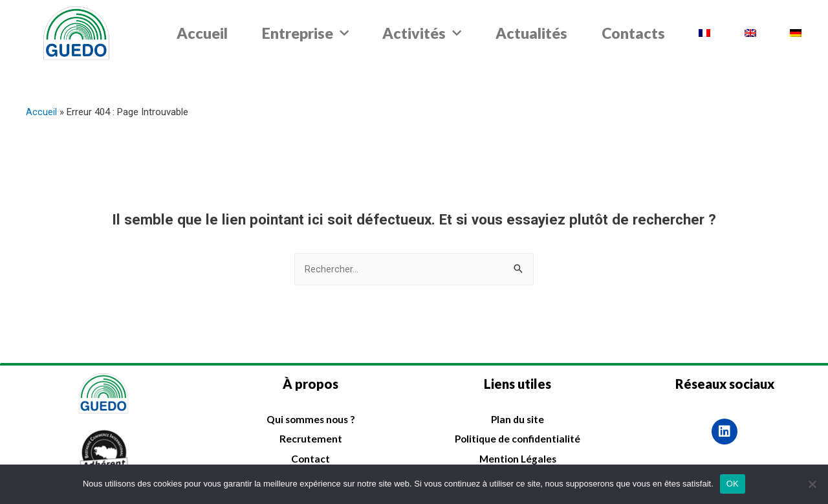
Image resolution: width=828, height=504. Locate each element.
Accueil (202, 33)
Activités (422, 33)
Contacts (633, 33)
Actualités (531, 33)
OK (733, 484)
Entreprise (305, 33)
